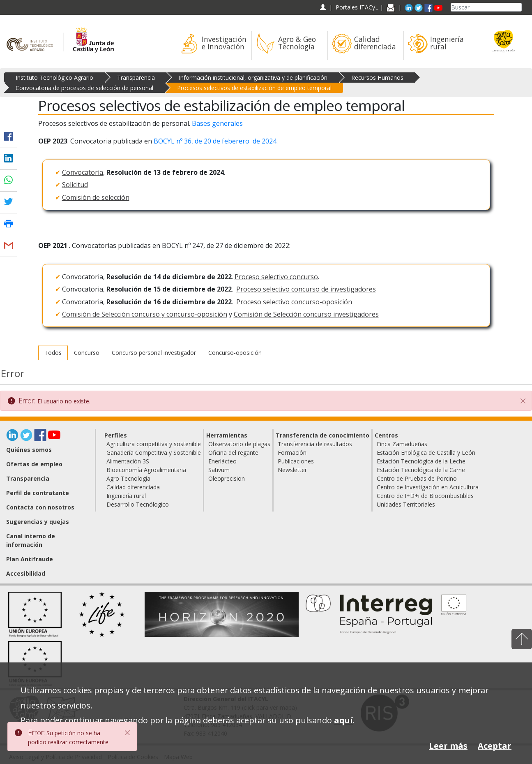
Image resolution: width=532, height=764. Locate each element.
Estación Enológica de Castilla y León (426, 453)
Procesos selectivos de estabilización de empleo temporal (254, 88)
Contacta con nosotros (40, 507)
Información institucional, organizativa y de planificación (253, 78)
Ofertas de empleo (34, 464)
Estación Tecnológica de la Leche (421, 461)
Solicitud (75, 185)
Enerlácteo (222, 461)
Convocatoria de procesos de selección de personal (84, 88)
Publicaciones (296, 461)
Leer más (448, 746)
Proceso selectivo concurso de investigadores (306, 289)
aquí (343, 720)
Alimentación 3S (128, 461)
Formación (292, 453)
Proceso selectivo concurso (276, 277)
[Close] (128, 733)
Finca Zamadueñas (402, 444)
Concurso (87, 353)
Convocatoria (83, 172)
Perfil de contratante (38, 493)
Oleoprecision (227, 478)
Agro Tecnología (128, 478)
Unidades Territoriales (406, 504)
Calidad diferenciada (133, 487)
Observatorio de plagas (239, 444)
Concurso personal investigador (154, 353)
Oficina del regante (233, 453)
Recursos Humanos (377, 78)
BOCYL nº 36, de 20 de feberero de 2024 (215, 141)
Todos (53, 353)
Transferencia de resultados (315, 444)
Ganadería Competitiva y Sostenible (154, 453)
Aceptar (495, 746)
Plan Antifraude (30, 559)
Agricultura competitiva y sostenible (154, 444)
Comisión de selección (96, 197)
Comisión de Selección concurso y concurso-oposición (145, 314)
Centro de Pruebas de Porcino (417, 478)
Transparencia (136, 78)
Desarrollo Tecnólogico (138, 504)
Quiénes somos (29, 450)
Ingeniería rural (126, 496)
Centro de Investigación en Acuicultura (428, 487)
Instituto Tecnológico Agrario (54, 78)
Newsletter (292, 470)
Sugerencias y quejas (38, 522)
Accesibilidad (26, 573)
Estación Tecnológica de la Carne (421, 470)
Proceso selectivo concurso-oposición (294, 302)
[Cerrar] (523, 401)
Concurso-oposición (235, 353)
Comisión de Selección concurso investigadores (306, 314)
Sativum (219, 470)
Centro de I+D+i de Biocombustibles (425, 496)
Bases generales (217, 123)
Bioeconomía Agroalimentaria (146, 470)
